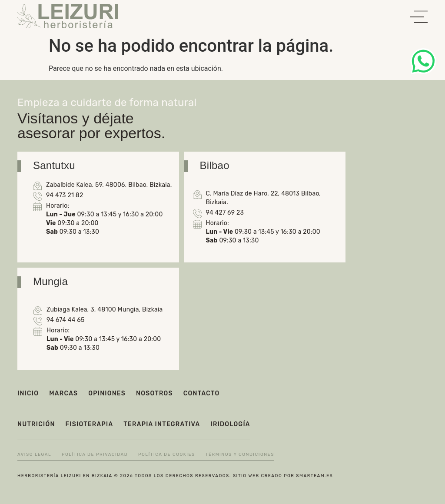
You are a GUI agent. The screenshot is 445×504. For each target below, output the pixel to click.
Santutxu (54, 165)
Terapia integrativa (162, 424)
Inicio (28, 393)
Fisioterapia (90, 424)
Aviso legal (34, 454)
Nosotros (154, 393)
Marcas (63, 393)
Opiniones (107, 393)
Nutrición (36, 424)
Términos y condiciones (240, 454)
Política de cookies (167, 454)
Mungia (50, 281)
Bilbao (215, 165)
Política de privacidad (95, 454)
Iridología (231, 424)
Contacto (202, 393)
